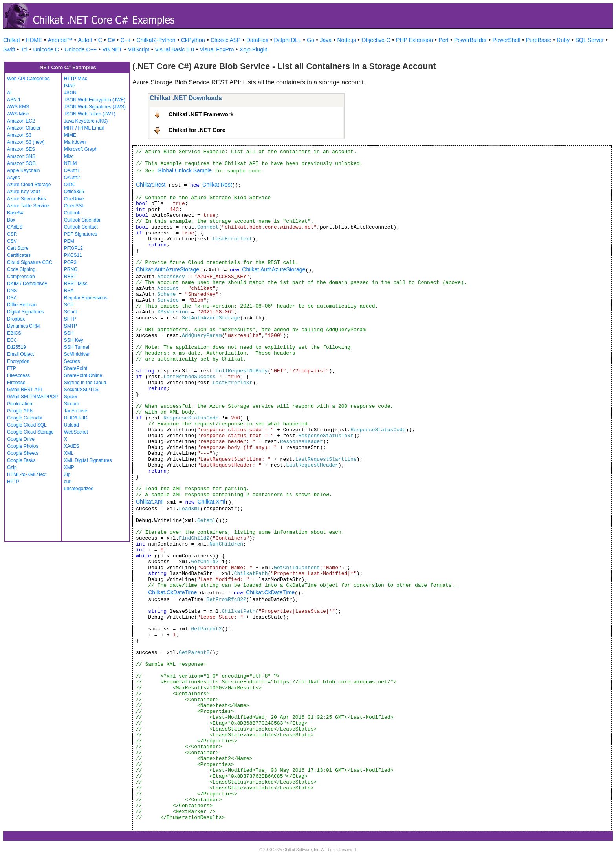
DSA (12, 298)
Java (326, 40)
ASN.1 (14, 100)
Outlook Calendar (82, 220)
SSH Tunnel (77, 347)
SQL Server (590, 40)
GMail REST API (24, 390)
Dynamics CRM (23, 326)
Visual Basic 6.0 (175, 49)
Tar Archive (76, 411)
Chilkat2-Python (156, 40)
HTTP (13, 482)
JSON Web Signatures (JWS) (95, 107)
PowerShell (507, 40)
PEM (69, 241)
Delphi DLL (287, 40)
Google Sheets (23, 453)
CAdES (15, 227)
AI (9, 93)
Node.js (347, 40)
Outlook (72, 213)
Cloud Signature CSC (30, 262)
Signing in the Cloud (85, 383)
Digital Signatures (26, 312)
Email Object (20, 354)
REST (70, 277)
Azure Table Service (28, 206)
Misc (69, 156)
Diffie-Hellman (22, 305)
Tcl (24, 49)
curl (68, 482)
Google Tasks (21, 460)
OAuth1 (72, 170)
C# (111, 40)
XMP (69, 467)
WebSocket (76, 432)
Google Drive (21, 439)
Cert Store (18, 248)
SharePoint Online (83, 375)
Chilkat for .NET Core (197, 130)
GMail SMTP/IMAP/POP (32, 397)
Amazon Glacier (24, 128)
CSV (12, 241)
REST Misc (76, 284)
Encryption (18, 361)
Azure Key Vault (24, 192)
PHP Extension (414, 40)
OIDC (70, 185)
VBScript (139, 49)
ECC (12, 340)
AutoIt (85, 40)
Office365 (74, 192)
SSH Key (74, 340)
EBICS (14, 333)
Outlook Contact (81, 227)
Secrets (72, 361)
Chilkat (12, 40)
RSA (69, 291)
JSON (70, 93)
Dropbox (16, 319)
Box (11, 220)
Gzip (12, 467)
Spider (71, 397)
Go (311, 40)
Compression (21, 277)
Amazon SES (21, 149)
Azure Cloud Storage (29, 185)
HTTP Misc (76, 79)
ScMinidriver (77, 354)
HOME (34, 40)
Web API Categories (28, 79)
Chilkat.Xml (150, 502)
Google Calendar (25, 418)
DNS (12, 291)
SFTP (70, 319)
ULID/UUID (76, 418)
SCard (71, 312)
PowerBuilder (470, 40)
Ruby (563, 40)
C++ (126, 40)
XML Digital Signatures (88, 460)
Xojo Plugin (254, 49)
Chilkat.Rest (151, 185)
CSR (12, 234)
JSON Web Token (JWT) (90, 114)
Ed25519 (16, 347)
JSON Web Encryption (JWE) (95, 100)
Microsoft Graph (81, 149)
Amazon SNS (21, 156)
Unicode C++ (81, 49)
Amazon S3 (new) (26, 142)
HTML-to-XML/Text (27, 474)
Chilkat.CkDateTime (172, 592)
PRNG (71, 269)
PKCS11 (73, 255)
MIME (70, 135)
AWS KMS (18, 107)
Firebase (16, 383)
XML (69, 453)
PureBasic (539, 40)
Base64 (15, 213)
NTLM (71, 163)
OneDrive (74, 199)
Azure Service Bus (27, 199)
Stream (72, 404)
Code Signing (21, 269)
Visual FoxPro (217, 49)
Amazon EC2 (21, 121)
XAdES (72, 446)
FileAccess (18, 375)
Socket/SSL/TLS (81, 390)
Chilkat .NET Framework (201, 114)
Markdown (75, 142)
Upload (71, 425)
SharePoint (76, 368)
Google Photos (23, 446)
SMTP (71, 326)
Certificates (19, 255)
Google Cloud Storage (30, 432)
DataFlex (257, 40)
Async (14, 178)
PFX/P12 (73, 248)
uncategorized (79, 489)
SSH (69, 333)
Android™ (60, 40)
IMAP (70, 86)
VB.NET (113, 49)
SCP (69, 305)
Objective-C (376, 40)
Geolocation (20, 404)
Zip (67, 474)
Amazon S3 (19, 135)
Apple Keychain (23, 170)
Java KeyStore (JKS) (86, 121)
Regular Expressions (86, 298)
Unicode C (46, 49)
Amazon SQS (21, 163)
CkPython (193, 40)
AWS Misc (18, 114)
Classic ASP (225, 40)
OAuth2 (72, 178)
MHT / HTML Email (84, 128)
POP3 (70, 262)
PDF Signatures (81, 234)
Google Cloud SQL (27, 425)
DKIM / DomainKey (27, 284)
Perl (444, 40)
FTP (12, 368)
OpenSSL (74, 206)
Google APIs (20, 411)
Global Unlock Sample (185, 170)
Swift (9, 49)
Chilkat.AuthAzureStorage (168, 269)
